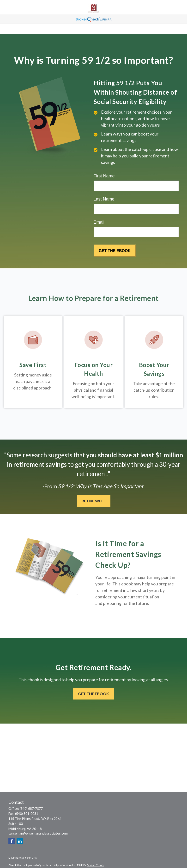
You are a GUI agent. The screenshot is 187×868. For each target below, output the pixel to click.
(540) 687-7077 (31, 808)
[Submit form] (115, 251)
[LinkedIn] (20, 841)
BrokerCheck (95, 865)
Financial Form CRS (25, 858)
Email (99, 222)
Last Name (104, 199)
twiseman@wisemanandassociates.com (38, 833)
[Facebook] (12, 841)
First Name (104, 176)
